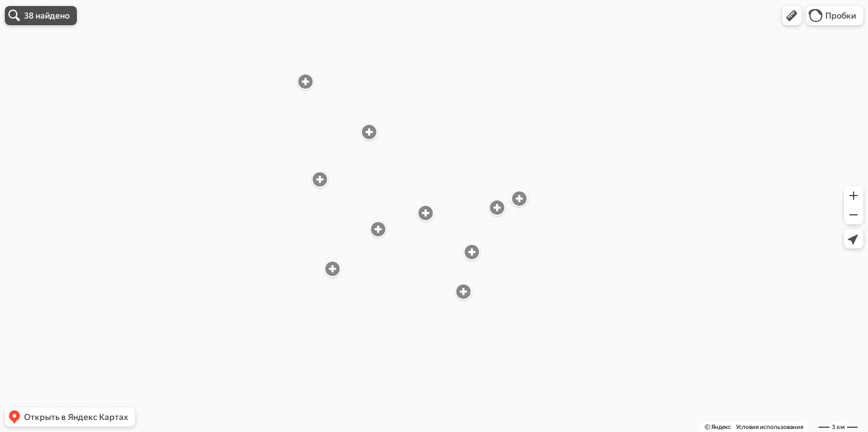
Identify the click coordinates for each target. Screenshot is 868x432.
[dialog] (93, 214)
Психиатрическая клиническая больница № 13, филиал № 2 (84, 252)
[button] (792, 16)
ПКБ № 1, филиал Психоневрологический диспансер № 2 (92, 180)
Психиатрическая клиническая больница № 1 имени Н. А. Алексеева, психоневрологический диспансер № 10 (92, 335)
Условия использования (769, 427)
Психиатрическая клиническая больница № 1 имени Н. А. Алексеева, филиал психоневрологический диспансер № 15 (92, 91)
